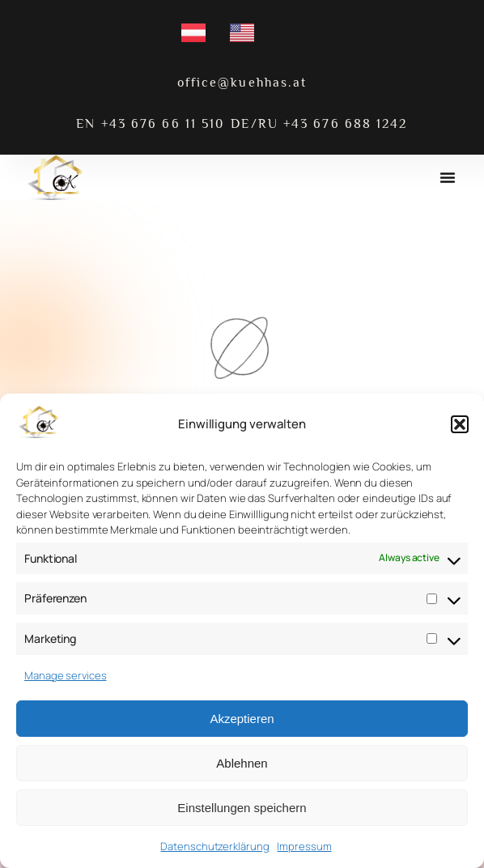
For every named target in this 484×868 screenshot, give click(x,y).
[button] (460, 424)
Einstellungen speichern (242, 808)
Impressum (304, 846)
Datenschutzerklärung (214, 846)
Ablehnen (242, 763)
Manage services (66, 675)
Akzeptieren (242, 719)
